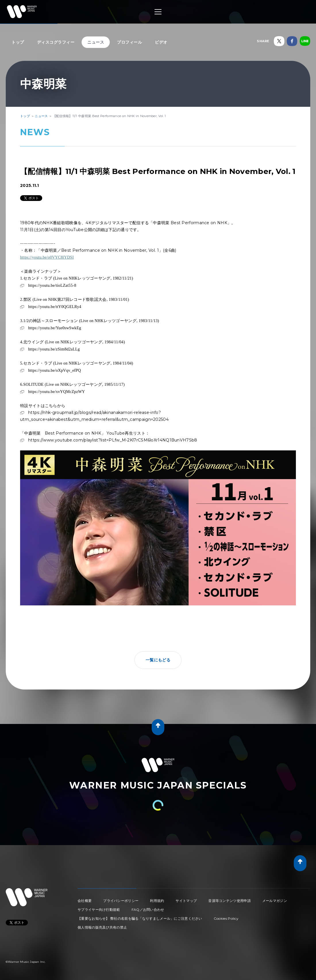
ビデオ (161, 42)
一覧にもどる (158, 660)
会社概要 (85, 901)
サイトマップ (186, 901)
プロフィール (129, 42)
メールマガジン (275, 901)
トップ (18, 42)
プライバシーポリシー (121, 901)
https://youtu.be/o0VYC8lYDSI (47, 257)
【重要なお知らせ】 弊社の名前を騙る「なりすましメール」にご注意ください (140, 918)
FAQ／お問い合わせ (148, 910)
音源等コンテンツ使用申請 (230, 901)
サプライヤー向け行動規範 (99, 910)
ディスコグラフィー (56, 42)
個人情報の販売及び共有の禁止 (102, 927)
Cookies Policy (226, 918)
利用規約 (157, 901)
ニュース (96, 42)
